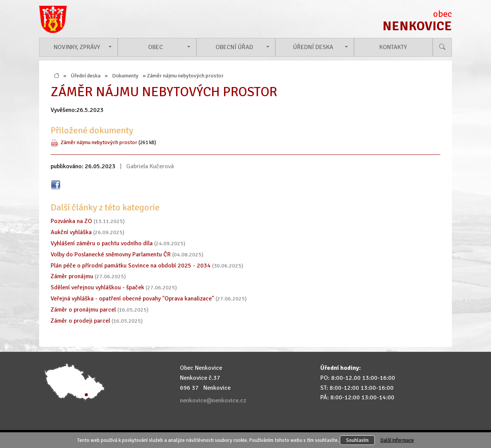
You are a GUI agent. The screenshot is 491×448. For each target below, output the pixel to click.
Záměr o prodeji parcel (80, 321)
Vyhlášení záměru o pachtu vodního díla (102, 243)
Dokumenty (125, 75)
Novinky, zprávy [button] (77, 47)
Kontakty (393, 47)
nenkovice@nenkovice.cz (213, 400)
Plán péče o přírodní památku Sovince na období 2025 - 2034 (131, 266)
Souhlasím (357, 440)
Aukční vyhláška (71, 232)
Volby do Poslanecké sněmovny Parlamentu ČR (111, 254)
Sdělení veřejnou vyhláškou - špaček (97, 287)
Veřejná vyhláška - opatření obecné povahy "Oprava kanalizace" (132, 299)
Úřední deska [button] (313, 47)
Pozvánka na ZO (71, 221)
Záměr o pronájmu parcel (83, 310)
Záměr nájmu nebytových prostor (99, 142)
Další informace (397, 440)
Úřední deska (86, 75)
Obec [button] (156, 47)
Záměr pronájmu (72, 276)
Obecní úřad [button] (234, 47)
